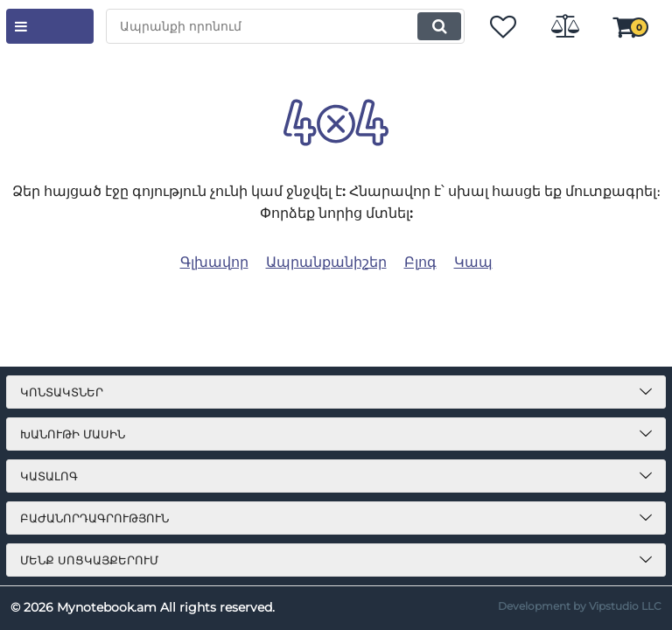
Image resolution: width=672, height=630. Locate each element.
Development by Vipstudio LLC (580, 606)
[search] (285, 26)
